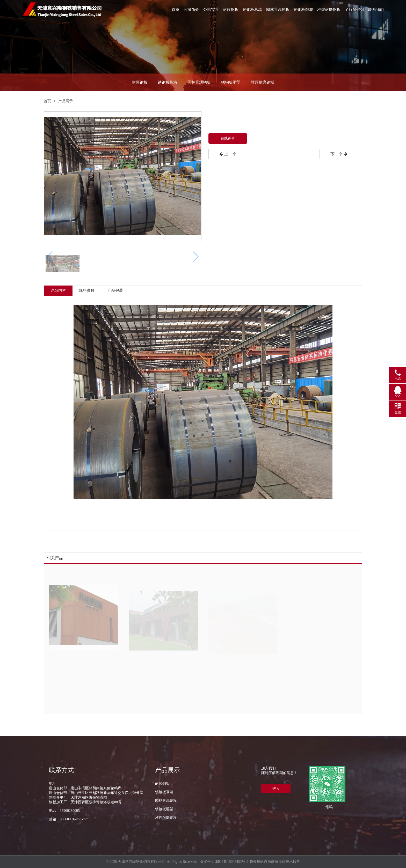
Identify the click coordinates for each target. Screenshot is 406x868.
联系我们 (376, 10)
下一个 (339, 154)
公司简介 (191, 10)
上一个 (228, 154)
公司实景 (211, 10)
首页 (176, 10)
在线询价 (228, 138)
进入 (276, 789)
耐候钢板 (231, 10)
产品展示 (66, 101)
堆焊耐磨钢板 (329, 10)
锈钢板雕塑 (303, 10)
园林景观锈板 (278, 10)
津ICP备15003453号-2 (231, 862)
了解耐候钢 (354, 10)
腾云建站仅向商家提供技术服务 (275, 862)
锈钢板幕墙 (252, 10)
